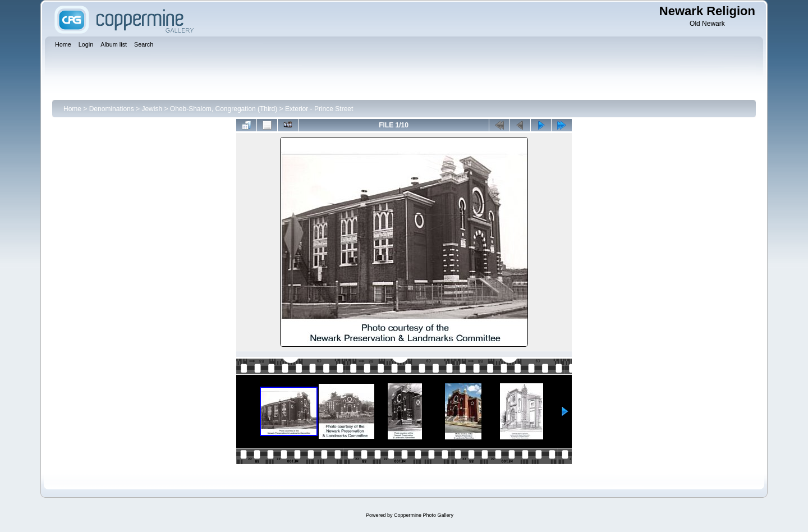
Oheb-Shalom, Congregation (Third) (224, 109)
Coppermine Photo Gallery (424, 515)
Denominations (112, 109)
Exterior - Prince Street (319, 109)
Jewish (152, 109)
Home (72, 109)
